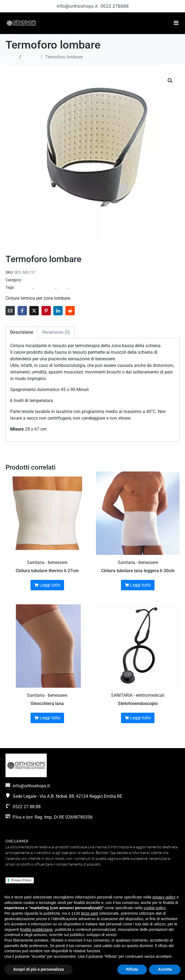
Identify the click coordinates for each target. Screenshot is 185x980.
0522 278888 (114, 6)
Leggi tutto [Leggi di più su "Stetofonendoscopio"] (140, 718)
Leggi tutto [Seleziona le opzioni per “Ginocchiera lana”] (50, 718)
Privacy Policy (21, 880)
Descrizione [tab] (22, 332)
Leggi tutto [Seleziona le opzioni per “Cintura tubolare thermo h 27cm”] (50, 585)
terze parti (90, 913)
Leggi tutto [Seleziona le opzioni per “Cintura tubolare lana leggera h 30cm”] (140, 585)
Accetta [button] (165, 969)
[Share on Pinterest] (46, 311)
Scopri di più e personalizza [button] (38, 969)
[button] (170, 81)
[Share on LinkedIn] (58, 311)
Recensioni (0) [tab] (56, 332)
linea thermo (45, 287)
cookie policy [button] (155, 908)
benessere (24, 287)
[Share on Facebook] (22, 311)
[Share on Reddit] (70, 311)
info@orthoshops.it (77, 6)
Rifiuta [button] (132, 969)
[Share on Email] (10, 311)
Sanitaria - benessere (41, 280)
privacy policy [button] (164, 897)
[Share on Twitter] (34, 311)
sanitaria (77, 287)
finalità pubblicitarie (36, 930)
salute (62, 287)
